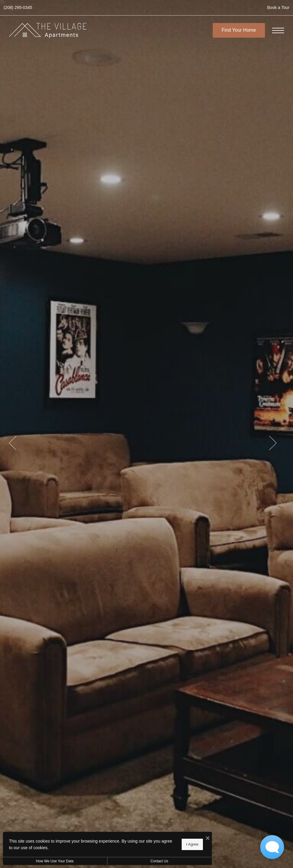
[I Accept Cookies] (208, 839)
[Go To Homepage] (48, 30)
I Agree (192, 844)
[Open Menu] (278, 30)
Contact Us (159, 861)
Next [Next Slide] (273, 443)
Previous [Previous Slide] (13, 443)
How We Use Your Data (55, 861)
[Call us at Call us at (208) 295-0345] (18, 8)
